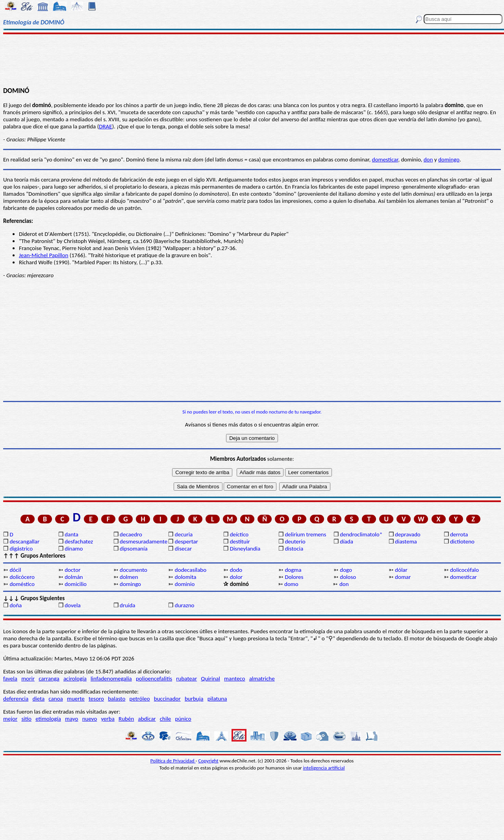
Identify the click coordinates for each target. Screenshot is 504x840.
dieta (38, 699)
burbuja (194, 699)
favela (10, 679)
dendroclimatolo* (361, 534)
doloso (348, 577)
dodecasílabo (191, 570)
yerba (108, 719)
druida (128, 605)
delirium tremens (305, 534)
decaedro (131, 534)
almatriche (262, 679)
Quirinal (210, 679)
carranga (49, 679)
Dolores (294, 577)
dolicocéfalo (464, 570)
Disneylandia (245, 549)
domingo (449, 159)
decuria (184, 534)
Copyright (208, 761)
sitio (26, 719)
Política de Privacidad (173, 761)
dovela (72, 605)
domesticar (385, 159)
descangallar (24, 541)
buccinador (167, 699)
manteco (234, 679)
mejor (10, 719)
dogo (346, 570)
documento (133, 570)
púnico (183, 719)
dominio (185, 584)
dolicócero (22, 577)
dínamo (74, 549)
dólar (401, 570)
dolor (236, 577)
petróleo (140, 699)
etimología (48, 719)
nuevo (90, 719)
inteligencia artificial (324, 768)
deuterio (295, 541)
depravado (408, 534)
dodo (236, 570)
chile (166, 719)
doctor (72, 570)
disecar (183, 549)
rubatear (186, 679)
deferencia (16, 699)
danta (71, 534)
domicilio (76, 584)
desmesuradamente (143, 541)
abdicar (147, 719)
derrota (459, 534)
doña (16, 605)
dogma (293, 570)
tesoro (96, 699)
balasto (117, 699)
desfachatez (79, 541)
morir (28, 679)
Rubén (126, 719)
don (428, 159)
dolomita (186, 577)
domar (403, 577)
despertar (186, 541)
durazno (185, 605)
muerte (76, 699)
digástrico (21, 549)
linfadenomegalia (111, 679)
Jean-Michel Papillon (44, 255)
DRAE (105, 126)
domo (291, 584)
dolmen (129, 577)
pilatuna (217, 699)
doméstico (22, 584)
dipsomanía (134, 549)
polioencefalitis (154, 679)
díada (346, 541)
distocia (294, 549)
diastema (406, 541)
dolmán (74, 577)
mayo (71, 719)
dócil (15, 570)
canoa (56, 699)
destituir (240, 541)
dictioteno (462, 541)
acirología (75, 679)
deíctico (239, 534)
